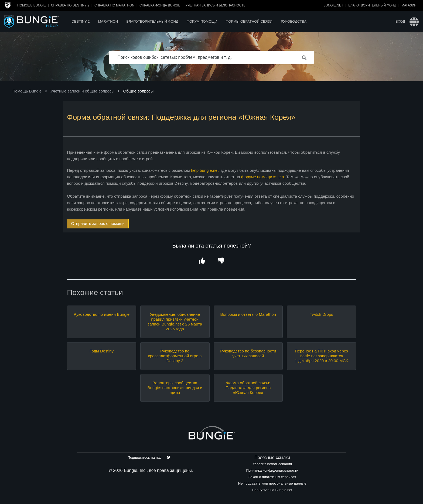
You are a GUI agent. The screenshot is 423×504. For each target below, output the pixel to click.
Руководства (294, 21)
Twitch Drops (321, 314)
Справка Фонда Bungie (160, 5)
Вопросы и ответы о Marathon (248, 314)
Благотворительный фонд (372, 5)
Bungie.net (333, 5)
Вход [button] (400, 21)
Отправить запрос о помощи (98, 223)
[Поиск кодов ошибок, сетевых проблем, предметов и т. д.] (211, 57)
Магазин (409, 5)
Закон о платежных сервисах (272, 477)
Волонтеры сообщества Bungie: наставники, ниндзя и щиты (175, 388)
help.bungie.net (205, 170)
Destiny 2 (81, 21)
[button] (202, 261)
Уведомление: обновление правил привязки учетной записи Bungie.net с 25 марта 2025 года (175, 322)
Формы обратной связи (249, 21)
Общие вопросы (139, 91)
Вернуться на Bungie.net (272, 490)
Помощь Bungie (32, 5)
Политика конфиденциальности (272, 470)
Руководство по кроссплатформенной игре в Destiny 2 (175, 356)
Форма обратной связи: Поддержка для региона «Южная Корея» (248, 388)
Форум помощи (202, 21)
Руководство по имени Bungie (102, 314)
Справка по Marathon (114, 5)
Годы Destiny (102, 351)
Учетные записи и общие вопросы (82, 91)
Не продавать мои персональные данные (272, 483)
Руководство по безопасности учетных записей (248, 353)
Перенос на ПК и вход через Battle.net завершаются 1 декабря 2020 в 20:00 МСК (321, 356)
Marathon (108, 21)
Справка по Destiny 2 (70, 5)
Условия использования (272, 464)
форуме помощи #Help (262, 177)
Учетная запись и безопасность (216, 5)
